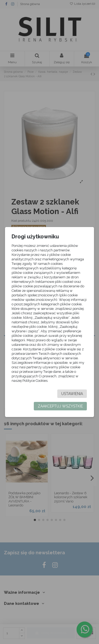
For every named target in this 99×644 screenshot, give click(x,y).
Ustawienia (72, 394)
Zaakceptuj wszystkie (60, 406)
